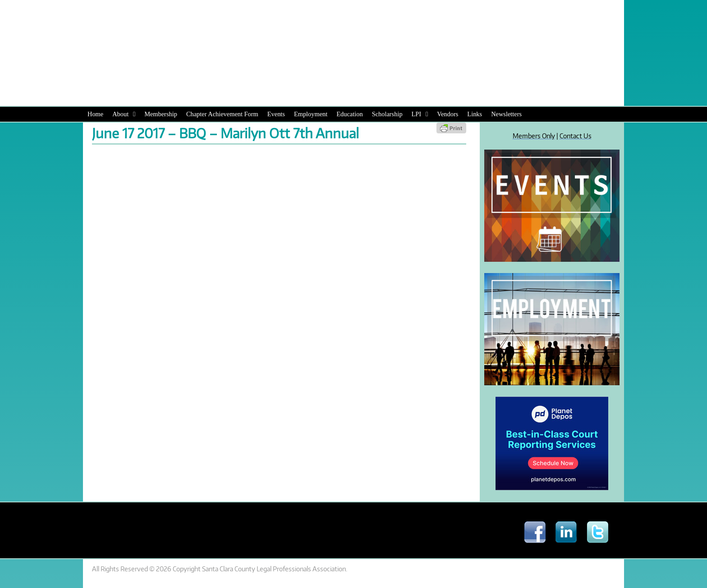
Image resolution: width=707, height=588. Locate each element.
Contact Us (576, 136)
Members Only (534, 136)
